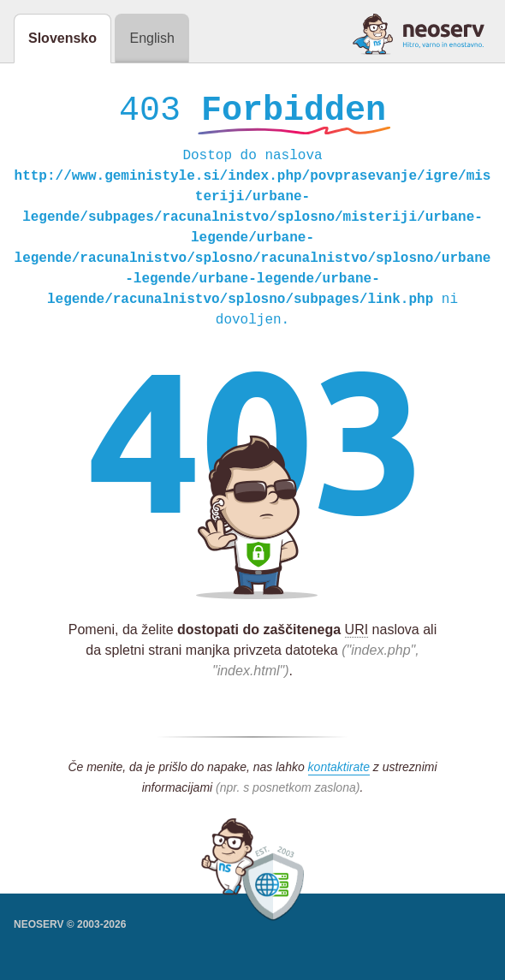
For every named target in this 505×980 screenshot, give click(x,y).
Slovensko (62, 38)
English (151, 38)
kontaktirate (339, 771)
